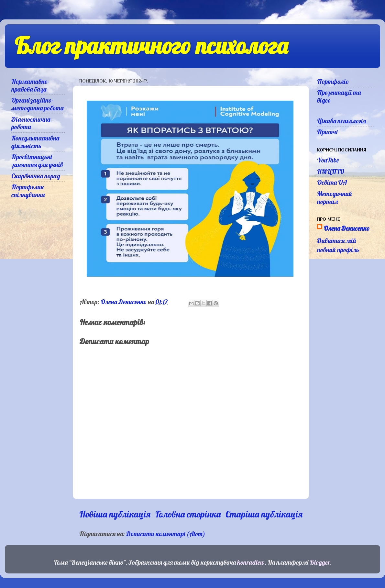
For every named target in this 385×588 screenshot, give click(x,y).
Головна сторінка (188, 514)
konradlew (251, 562)
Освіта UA (332, 182)
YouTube (328, 160)
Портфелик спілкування (28, 191)
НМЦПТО (331, 171)
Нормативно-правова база (30, 85)
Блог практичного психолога (151, 46)
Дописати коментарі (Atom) (166, 534)
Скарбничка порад (36, 176)
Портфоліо (333, 81)
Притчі (327, 132)
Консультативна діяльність (35, 142)
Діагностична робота (31, 123)
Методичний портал (335, 198)
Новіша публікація (115, 514)
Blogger (320, 562)
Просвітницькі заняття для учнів (37, 161)
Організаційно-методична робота (37, 104)
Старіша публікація (264, 514)
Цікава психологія (341, 121)
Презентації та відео (339, 96)
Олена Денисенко (346, 228)
